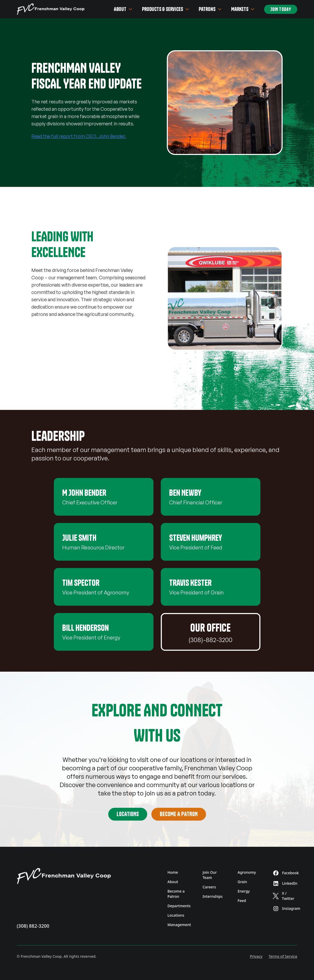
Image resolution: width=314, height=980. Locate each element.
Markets (243, 9)
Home (173, 872)
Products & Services (166, 9)
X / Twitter (284, 896)
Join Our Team (210, 875)
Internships (213, 896)
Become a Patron (176, 894)
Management (179, 925)
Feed (242, 901)
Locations (128, 814)
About (124, 9)
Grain (242, 882)
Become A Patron (179, 814)
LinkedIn (285, 883)
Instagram (285, 909)
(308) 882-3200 (33, 926)
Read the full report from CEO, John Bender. (79, 136)
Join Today (281, 9)
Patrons (211, 9)
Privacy (256, 956)
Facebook (285, 873)
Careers (209, 887)
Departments (179, 906)
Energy (244, 891)
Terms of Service (283, 956)
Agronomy (247, 872)
